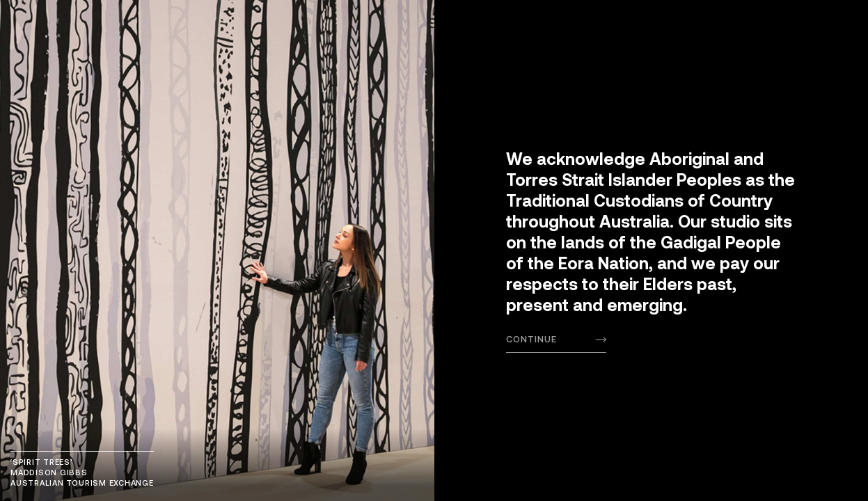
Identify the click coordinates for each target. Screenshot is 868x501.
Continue (531, 339)
